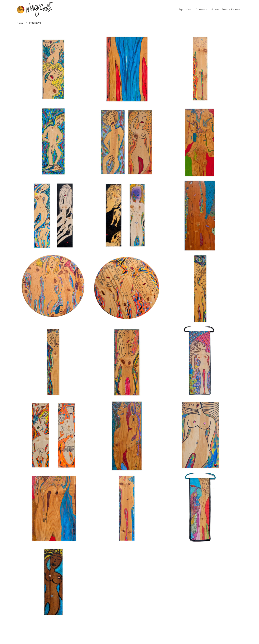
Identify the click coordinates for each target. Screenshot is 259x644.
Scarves (201, 9)
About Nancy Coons (226, 9)
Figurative (185, 9)
